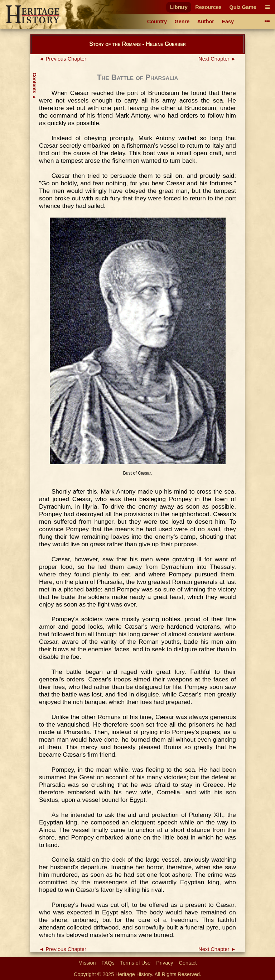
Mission (87, 963)
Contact (188, 963)
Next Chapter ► (217, 59)
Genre (182, 22)
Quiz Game (243, 7)
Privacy (165, 963)
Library (179, 7)
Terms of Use (136, 963)
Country (157, 22)
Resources (208, 7)
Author (206, 22)
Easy (228, 22)
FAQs (108, 963)
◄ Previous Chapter (63, 59)
